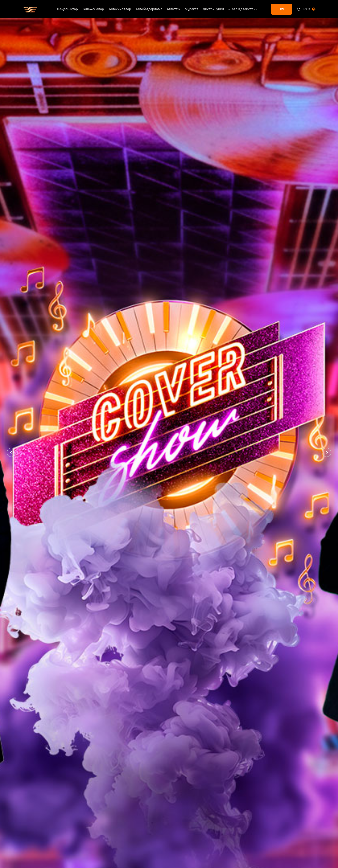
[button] (11, 452)
